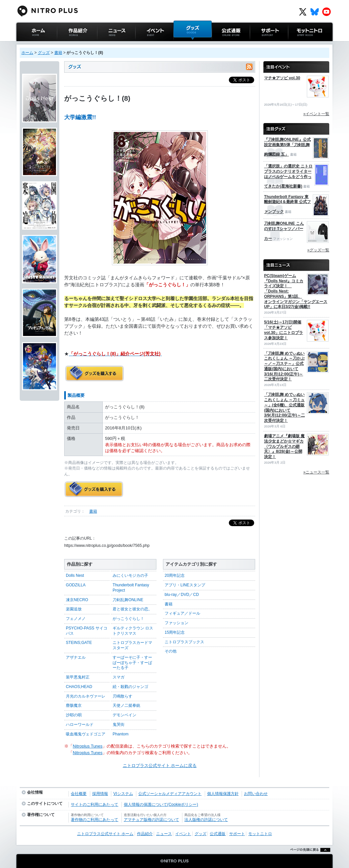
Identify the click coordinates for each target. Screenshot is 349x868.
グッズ (180, 44)
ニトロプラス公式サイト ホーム (36, 48)
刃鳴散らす (122, 696)
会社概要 (79, 794)
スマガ (119, 677)
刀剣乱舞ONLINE (128, 600)
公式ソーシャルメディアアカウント (170, 794)
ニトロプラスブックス (184, 642)
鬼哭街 (119, 725)
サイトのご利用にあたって (94, 804)
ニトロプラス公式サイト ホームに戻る (160, 766)
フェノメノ (76, 619)
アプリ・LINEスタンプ (185, 585)
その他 (171, 651)
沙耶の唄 (74, 715)
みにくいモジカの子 (130, 575)
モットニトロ (301, 44)
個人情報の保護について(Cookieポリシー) (161, 804)
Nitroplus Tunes (88, 746)
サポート (258, 44)
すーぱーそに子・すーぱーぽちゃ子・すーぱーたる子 (132, 663)
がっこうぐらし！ (128, 619)
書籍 (58, 53)
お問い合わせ (256, 794)
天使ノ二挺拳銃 (126, 705)
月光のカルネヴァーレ (86, 696)
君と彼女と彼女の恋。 (132, 609)
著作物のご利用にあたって (94, 820)
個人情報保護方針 (223, 794)
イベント (144, 44)
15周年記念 (175, 632)
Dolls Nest (75, 575)
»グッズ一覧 (318, 250)
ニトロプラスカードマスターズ (132, 645)
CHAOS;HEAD (79, 687)
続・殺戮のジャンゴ (130, 687)
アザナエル (76, 657)
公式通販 (220, 44)
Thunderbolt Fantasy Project (131, 588)
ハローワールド (80, 725)
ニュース (106, 44)
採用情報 (100, 794)
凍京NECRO (77, 600)
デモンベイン (124, 715)
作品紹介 (66, 44)
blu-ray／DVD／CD (182, 595)
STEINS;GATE (79, 643)
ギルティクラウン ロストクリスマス (133, 631)
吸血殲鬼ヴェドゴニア (86, 734)
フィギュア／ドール (182, 613)
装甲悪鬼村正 (78, 677)
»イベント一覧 (316, 114)
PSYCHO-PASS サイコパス (87, 631)
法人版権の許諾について (206, 820)
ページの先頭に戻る (308, 858)
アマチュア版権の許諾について (151, 820)
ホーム (27, 53)
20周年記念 (175, 575)
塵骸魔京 (74, 705)
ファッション (176, 623)
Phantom (121, 734)
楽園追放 (74, 609)
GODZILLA (76, 585)
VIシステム (123, 794)
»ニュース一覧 (316, 472)
